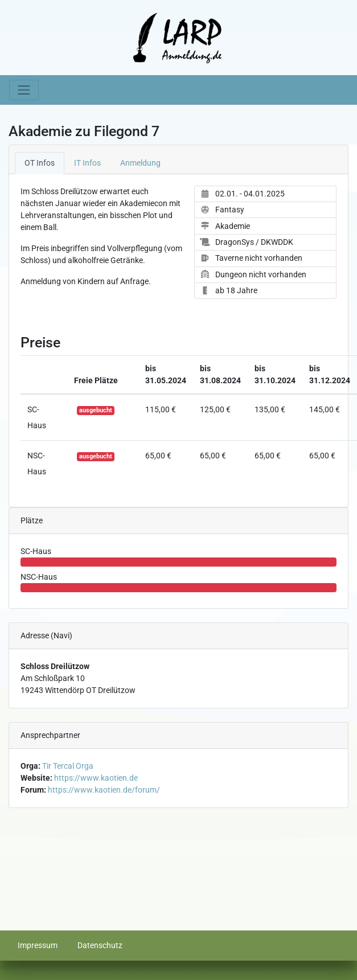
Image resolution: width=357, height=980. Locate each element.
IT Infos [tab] (87, 163)
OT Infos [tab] (40, 163)
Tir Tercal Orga (68, 766)
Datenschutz (100, 945)
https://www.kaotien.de (96, 778)
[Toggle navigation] (24, 90)
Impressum (38, 945)
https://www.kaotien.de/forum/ (104, 790)
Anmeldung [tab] (140, 163)
